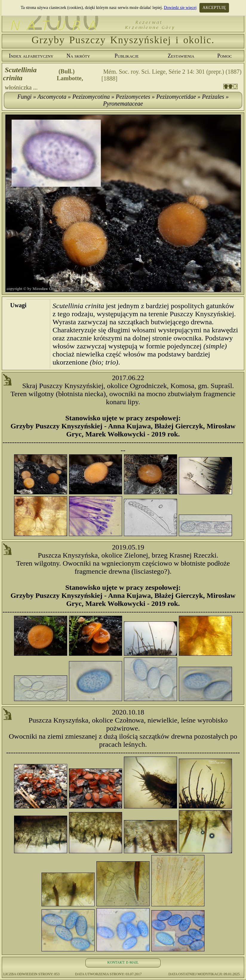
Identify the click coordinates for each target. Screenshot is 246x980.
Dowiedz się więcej (180, 8)
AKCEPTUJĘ (214, 8)
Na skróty (78, 56)
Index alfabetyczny (31, 56)
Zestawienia (181, 56)
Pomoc (225, 56)
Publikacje (127, 56)
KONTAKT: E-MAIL (123, 962)
